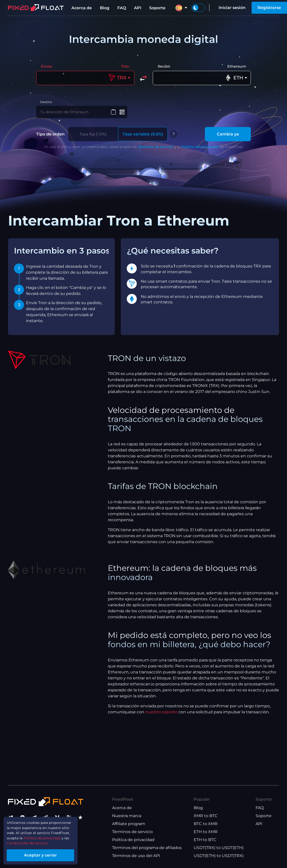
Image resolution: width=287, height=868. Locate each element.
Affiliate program (129, 824)
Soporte (157, 8)
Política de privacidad (200, 150)
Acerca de (82, 8)
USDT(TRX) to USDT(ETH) (219, 848)
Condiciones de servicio (32, 841)
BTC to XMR (206, 824)
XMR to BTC (206, 816)
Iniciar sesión (232, 8)
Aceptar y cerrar (47, 854)
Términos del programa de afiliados (147, 848)
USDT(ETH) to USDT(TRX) (219, 856)
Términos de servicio (156, 150)
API (138, 8)
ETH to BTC (205, 840)
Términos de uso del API (136, 856)
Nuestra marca (127, 816)
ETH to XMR (206, 832)
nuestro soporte (161, 715)
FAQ (122, 8)
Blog (105, 8)
